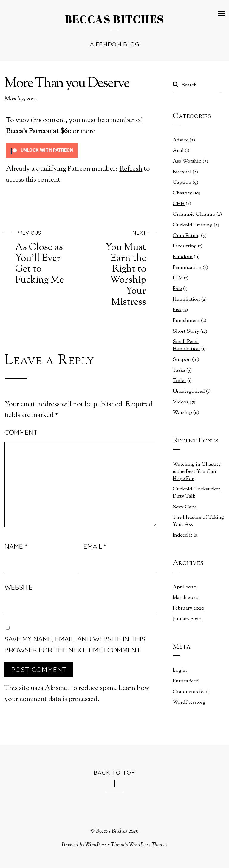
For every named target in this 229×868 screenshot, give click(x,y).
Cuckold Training (193, 225)
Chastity (182, 193)
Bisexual (182, 172)
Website (18, 587)
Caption (182, 183)
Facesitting (185, 246)
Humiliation (186, 300)
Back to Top (115, 772)
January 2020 (187, 619)
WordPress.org (189, 702)
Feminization (187, 268)
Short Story (186, 331)
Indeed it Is (185, 535)
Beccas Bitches (112, 831)
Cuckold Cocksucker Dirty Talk (196, 493)
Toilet (179, 381)
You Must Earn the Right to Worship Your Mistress (118, 268)
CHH (179, 204)
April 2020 (185, 587)
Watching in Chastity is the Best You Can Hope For (197, 472)
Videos (181, 402)
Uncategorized (189, 392)
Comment (21, 432)
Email (95, 546)
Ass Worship (187, 161)
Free (177, 289)
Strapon (182, 360)
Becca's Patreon (29, 131)
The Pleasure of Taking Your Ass (198, 521)
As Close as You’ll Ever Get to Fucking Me (43, 257)
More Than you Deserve (67, 84)
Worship (182, 413)
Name (16, 546)
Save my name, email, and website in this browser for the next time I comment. (75, 644)
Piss (177, 310)
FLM (178, 278)
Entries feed (186, 681)
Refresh (131, 169)
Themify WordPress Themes (139, 845)
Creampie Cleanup (194, 214)
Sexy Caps (185, 507)
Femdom (183, 257)
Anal (178, 151)
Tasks (179, 370)
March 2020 (186, 598)
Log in (180, 671)
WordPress (96, 845)
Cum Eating (186, 236)
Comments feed (191, 692)
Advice (181, 140)
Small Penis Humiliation (186, 345)
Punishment (186, 321)
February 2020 (188, 608)
